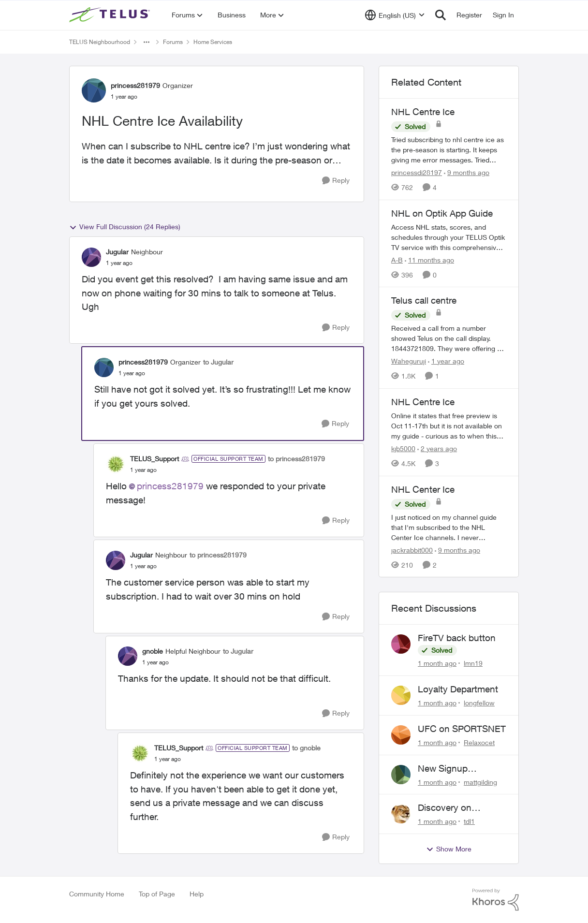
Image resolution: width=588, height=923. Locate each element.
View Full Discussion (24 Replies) (125, 227)
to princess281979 (296, 459)
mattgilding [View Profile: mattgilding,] (480, 782)
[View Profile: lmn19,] (401, 644)
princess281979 (170, 486)
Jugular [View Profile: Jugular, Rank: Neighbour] (117, 252)
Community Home (97, 894)
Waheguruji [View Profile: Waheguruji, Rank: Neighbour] (409, 361)
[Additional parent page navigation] (147, 42)
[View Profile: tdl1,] (401, 814)
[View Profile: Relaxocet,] (401, 735)
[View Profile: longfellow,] (401, 695)
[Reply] (336, 181)
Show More (449, 849)
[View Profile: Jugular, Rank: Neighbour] (91, 257)
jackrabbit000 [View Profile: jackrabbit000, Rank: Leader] (412, 549)
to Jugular (218, 362)
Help (197, 894)
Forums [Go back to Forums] (173, 42)
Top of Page (157, 894)
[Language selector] (395, 15)
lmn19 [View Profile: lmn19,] (473, 663)
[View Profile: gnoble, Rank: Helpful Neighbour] (128, 656)
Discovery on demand (445, 808)
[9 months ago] (467, 172)
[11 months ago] (429, 259)
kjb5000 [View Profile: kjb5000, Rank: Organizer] (403, 448)
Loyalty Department (458, 689)
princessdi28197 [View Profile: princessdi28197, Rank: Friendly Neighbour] (417, 172)
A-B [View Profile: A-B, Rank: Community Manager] (397, 259)
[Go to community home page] (111, 15)
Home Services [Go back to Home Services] (213, 42)
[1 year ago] (446, 361)
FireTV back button (457, 638)
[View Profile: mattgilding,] (401, 775)
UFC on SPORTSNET (462, 729)
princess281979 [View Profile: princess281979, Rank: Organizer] (135, 85)
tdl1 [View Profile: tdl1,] (469, 821)
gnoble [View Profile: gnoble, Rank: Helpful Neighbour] (153, 651)
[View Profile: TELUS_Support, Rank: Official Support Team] (116, 464)
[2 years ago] (437, 448)
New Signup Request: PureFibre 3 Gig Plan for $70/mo (461, 769)
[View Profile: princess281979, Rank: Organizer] (94, 90)
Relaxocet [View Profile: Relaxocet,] (479, 742)
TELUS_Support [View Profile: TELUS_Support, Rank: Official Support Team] (154, 459)
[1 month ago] (437, 663)
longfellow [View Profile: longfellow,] (479, 703)
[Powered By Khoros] (496, 900)
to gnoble (306, 748)
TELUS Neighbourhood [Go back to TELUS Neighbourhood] (100, 42)
